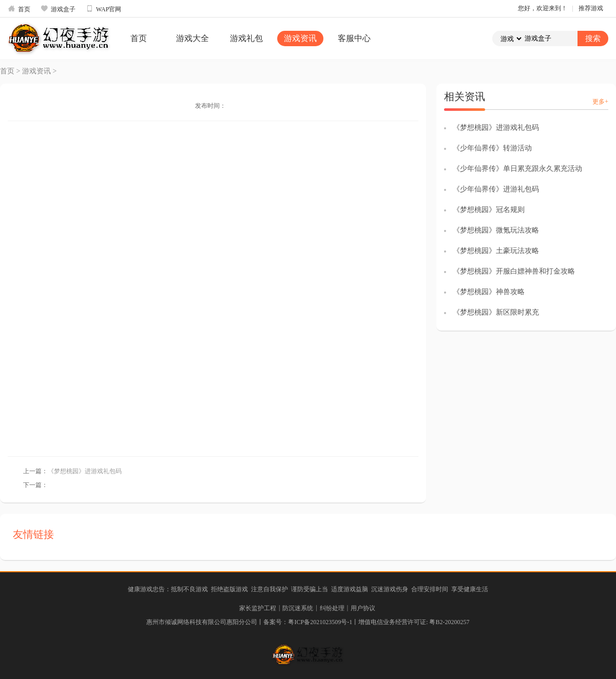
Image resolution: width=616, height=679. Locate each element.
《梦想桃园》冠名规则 (489, 210)
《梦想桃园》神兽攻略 (489, 292)
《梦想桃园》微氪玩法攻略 (496, 230)
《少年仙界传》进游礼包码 (496, 189)
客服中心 (354, 38)
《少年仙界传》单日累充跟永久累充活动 (517, 169)
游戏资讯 (300, 38)
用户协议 (363, 608)
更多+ (600, 102)
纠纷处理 (332, 608)
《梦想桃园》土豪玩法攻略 (496, 251)
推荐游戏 (591, 8)
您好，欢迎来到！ (543, 8)
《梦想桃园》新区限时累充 (496, 312)
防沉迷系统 (298, 608)
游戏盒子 (58, 9)
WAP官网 (103, 9)
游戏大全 (192, 38)
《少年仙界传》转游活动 (492, 148)
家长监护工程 (258, 608)
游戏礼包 (246, 38)
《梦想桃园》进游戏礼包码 (85, 471)
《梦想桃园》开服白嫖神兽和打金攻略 (514, 271)
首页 (19, 9)
